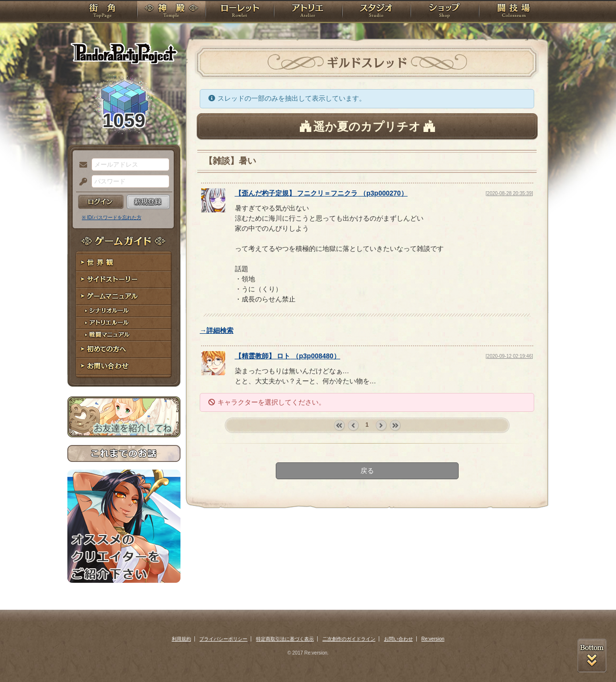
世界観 (124, 263)
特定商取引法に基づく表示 (285, 639)
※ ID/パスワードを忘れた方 (112, 217)
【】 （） (321, 193)
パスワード (81, 182)
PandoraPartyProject (124, 53)
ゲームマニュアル (124, 296)
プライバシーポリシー (223, 639)
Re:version (433, 639)
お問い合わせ (124, 366)
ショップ (445, 12)
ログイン (101, 202)
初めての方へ (124, 349)
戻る (367, 471)
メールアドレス (81, 165)
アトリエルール (124, 323)
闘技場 (514, 12)
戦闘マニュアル (124, 335)
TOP (102, 12)
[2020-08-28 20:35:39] (509, 193)
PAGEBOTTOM (592, 656)
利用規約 (181, 639)
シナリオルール (124, 311)
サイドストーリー (124, 280)
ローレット (240, 12)
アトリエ (308, 12)
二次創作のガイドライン (349, 639)
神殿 (171, 12)
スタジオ (376, 12)
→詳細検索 (217, 330)
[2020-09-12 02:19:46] (509, 356)
